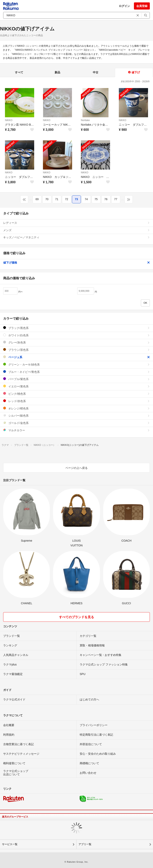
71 (57, 199)
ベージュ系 (76, 357)
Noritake (85, 120)
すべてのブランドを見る (76, 617)
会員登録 (142, 6)
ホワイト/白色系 (76, 335)
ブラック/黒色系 (76, 328)
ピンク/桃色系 (76, 394)
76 (106, 199)
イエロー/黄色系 (76, 386)
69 (37, 199)
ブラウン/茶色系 (76, 350)
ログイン (124, 6)
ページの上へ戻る (76, 468)
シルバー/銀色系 (76, 416)
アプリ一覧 (85, 844)
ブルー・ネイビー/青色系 (76, 372)
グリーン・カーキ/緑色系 (76, 364)
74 (86, 199)
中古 (96, 72)
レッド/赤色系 (76, 401)
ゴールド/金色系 (76, 423)
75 (96, 199)
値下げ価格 (76, 263)
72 (67, 199)
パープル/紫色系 (76, 379)
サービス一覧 (10, 844)
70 (47, 199)
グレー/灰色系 (76, 342)
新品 (57, 72)
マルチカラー (76, 430)
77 (116, 199)
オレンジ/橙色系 (76, 408)
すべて (19, 72)
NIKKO (9, 120)
